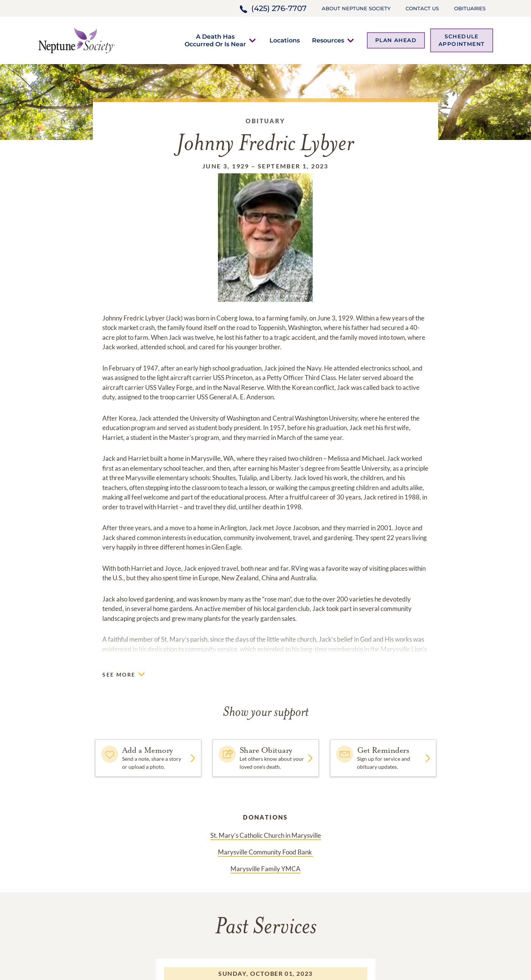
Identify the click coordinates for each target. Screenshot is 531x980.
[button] (215, 40)
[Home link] (77, 40)
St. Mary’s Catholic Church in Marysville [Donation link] (266, 835)
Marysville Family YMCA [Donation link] (265, 869)
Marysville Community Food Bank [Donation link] (265, 852)
